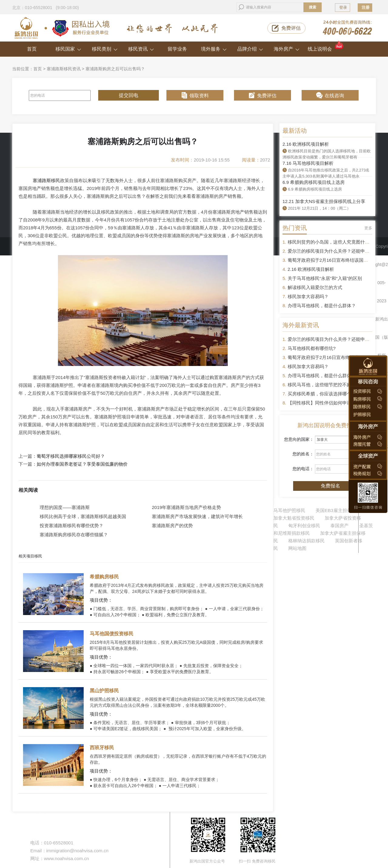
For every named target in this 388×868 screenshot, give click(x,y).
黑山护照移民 (104, 691)
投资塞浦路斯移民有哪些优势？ (72, 525)
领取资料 (199, 96)
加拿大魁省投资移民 (294, 518)
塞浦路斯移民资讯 (64, 69)
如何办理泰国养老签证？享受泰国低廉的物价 (82, 464)
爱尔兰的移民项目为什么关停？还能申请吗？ (333, 251)
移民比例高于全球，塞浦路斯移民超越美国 (83, 516)
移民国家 (68, 49)
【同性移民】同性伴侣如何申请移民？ (326, 403)
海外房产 (287, 49)
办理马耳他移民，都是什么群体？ (322, 306)
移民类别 (105, 49)
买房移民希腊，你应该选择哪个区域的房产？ (333, 394)
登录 (343, 7)
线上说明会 (326, 47)
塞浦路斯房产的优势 (172, 525)
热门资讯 (295, 228)
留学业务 (177, 49)
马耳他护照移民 (289, 510)
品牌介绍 (250, 49)
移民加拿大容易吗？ (308, 296)
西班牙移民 (102, 748)
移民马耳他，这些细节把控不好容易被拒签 (331, 385)
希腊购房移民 (104, 577)
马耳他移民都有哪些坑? (312, 348)
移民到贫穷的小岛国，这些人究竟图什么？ (331, 242)
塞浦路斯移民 (46, 180)
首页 (32, 49)
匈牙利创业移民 (304, 525)
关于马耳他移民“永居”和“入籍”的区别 (325, 278)
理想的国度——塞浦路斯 (65, 507)
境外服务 (214, 49)
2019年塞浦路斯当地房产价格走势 (186, 507)
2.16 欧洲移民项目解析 (306, 144)
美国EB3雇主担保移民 (338, 510)
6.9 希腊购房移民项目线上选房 (314, 182)
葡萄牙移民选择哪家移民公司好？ (71, 456)
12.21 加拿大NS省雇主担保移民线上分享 (324, 201)
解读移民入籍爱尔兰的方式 (315, 287)
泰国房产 (339, 525)
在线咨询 (334, 96)
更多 (368, 228)
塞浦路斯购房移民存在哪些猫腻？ (74, 535)
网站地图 (297, 548)
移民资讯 (141, 49)
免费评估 (291, 28)
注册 (366, 7)
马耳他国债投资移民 (112, 634)
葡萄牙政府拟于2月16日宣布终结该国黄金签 (332, 260)
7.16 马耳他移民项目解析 (308, 163)
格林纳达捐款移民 (306, 541)
